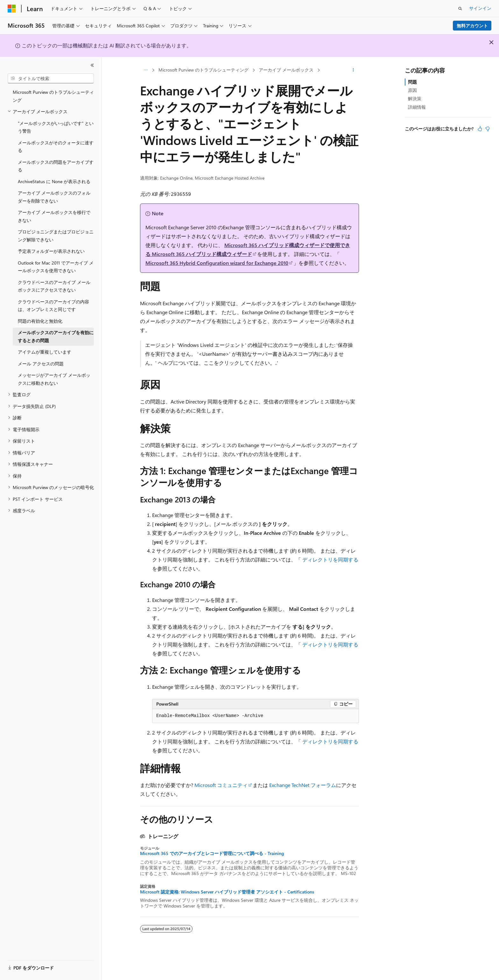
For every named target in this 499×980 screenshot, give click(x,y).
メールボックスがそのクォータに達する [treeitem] (56, 147)
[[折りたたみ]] (92, 65)
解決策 (415, 98)
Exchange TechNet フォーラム (303, 785)
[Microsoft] (12, 9)
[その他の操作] (353, 70)
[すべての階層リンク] (146, 70)
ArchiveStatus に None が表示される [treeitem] (54, 181)
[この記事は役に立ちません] (488, 129)
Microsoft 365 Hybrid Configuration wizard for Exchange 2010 (217, 263)
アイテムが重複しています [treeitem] (45, 352)
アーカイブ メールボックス (286, 70)
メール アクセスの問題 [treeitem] (41, 364)
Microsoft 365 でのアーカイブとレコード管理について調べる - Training (212, 853)
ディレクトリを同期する (330, 559)
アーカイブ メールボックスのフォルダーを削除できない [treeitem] (54, 197)
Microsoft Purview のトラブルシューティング (204, 70)
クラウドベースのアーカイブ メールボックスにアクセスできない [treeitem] (54, 286)
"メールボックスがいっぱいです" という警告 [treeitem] (56, 127)
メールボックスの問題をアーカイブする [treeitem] (56, 166)
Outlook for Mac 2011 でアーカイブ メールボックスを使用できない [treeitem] (56, 267)
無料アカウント (472, 26)
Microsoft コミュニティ (221, 785)
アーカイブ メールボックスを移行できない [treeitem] (54, 216)
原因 (412, 90)
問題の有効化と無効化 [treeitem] (40, 321)
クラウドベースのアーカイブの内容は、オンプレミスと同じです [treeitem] (53, 306)
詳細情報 (417, 107)
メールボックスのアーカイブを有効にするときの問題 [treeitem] (56, 336)
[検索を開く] (460, 9)
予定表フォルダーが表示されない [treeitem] (51, 251)
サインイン (480, 8)
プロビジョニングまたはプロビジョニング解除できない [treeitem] (56, 236)
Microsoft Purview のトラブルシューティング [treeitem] (53, 96)
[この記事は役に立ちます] (480, 129)
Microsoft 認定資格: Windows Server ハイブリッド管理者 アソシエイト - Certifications (227, 892)
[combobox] (51, 79)
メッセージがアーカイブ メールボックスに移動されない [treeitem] (54, 379)
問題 (412, 82)
